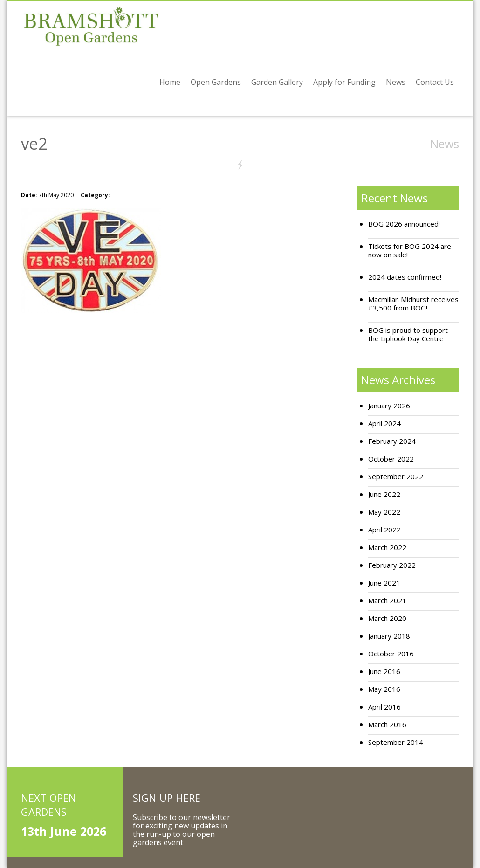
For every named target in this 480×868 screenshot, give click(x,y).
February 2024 (392, 441)
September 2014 (396, 742)
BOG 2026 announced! (404, 224)
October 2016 (391, 654)
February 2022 (392, 565)
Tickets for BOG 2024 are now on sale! (410, 251)
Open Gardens (216, 82)
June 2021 (384, 583)
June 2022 (384, 494)
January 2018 (389, 636)
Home (170, 82)
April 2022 (384, 530)
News (396, 82)
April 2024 (384, 424)
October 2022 (391, 459)
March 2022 (387, 548)
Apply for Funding (344, 82)
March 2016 (387, 725)
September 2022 (396, 477)
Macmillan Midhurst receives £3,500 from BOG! (413, 304)
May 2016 (384, 689)
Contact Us (435, 82)
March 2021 (387, 601)
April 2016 (384, 707)
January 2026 (389, 406)
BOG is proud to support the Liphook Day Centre (408, 334)
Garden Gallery (277, 82)
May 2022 (384, 512)
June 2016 (384, 672)
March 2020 (387, 618)
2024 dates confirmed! (405, 277)
